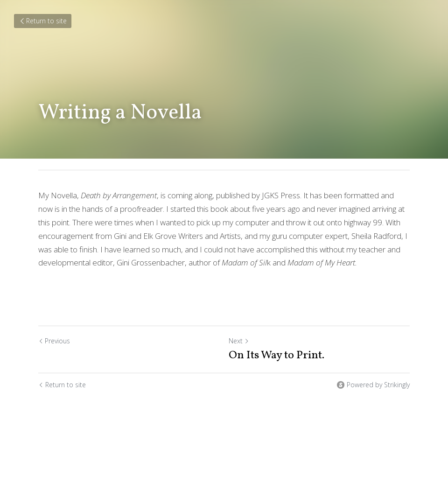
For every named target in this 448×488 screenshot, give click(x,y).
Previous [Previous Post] (54, 341)
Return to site (43, 21)
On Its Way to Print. (276, 356)
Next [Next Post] (239, 341)
